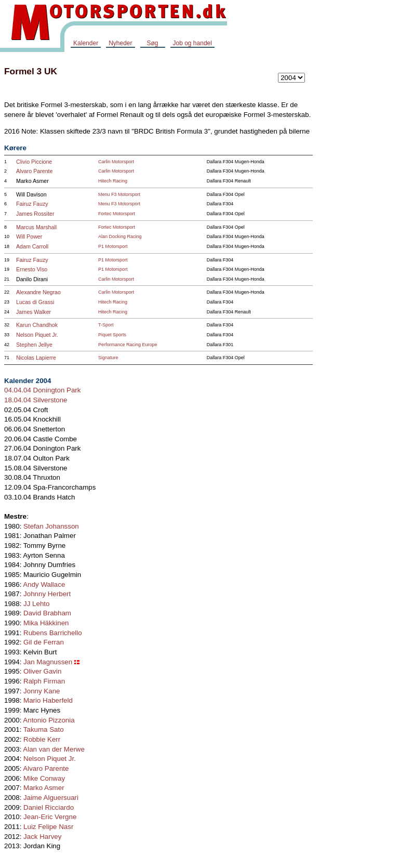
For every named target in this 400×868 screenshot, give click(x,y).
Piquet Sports (112, 335)
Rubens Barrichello (53, 633)
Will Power (29, 236)
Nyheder (120, 43)
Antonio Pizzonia (49, 720)
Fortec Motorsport (117, 214)
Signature (108, 358)
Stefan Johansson (51, 526)
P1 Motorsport (113, 246)
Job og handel (192, 43)
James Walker (34, 312)
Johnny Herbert (47, 594)
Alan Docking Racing (120, 236)
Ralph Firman (44, 681)
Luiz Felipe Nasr (48, 827)
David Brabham (47, 613)
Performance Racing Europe (128, 345)
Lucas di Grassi (35, 302)
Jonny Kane (42, 691)
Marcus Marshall (36, 227)
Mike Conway (44, 778)
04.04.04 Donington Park (42, 390)
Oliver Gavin (42, 671)
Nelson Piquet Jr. (37, 335)
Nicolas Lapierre (36, 358)
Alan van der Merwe (54, 749)
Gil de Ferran (44, 642)
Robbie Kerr (42, 739)
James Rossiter (35, 214)
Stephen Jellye (34, 345)
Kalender (86, 43)
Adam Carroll (32, 246)
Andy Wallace (44, 584)
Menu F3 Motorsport (119, 194)
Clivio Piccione (34, 162)
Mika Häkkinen (46, 623)
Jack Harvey (42, 837)
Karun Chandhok (37, 325)
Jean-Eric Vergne (50, 817)
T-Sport (106, 325)
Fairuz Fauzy (32, 204)
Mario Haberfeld (48, 700)
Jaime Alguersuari (51, 798)
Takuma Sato (44, 729)
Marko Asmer (44, 788)
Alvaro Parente (35, 171)
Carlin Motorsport (116, 162)
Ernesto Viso (32, 269)
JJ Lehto (36, 604)
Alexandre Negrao (38, 292)
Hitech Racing (113, 181)
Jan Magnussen (48, 662)
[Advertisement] (358, 215)
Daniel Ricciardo (49, 807)
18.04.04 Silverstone (36, 400)
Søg (152, 43)
